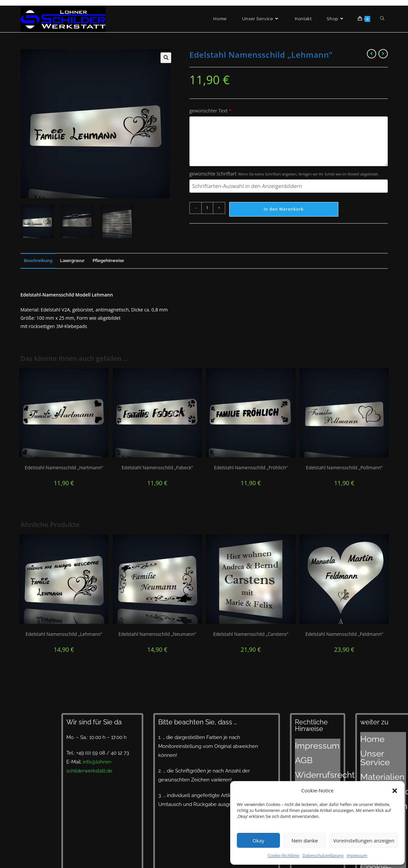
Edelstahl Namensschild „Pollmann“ (344, 467)
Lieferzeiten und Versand (379, 772)
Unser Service (376, 744)
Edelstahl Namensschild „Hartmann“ (64, 467)
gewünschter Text (210, 111)
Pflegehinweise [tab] (108, 261)
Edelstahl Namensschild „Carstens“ (251, 634)
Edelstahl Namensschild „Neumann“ (157, 634)
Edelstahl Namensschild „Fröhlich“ (251, 467)
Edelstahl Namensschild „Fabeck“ (157, 467)
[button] (395, 791)
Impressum (357, 856)
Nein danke (305, 840)
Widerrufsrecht (312, 759)
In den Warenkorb (284, 209)
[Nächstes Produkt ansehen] (383, 54)
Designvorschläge (381, 761)
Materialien (373, 753)
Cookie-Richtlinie (283, 856)
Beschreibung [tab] (38, 261)
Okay (258, 840)
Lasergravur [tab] (72, 261)
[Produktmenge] (207, 208)
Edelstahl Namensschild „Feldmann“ (344, 634)
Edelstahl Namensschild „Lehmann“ (64, 634)
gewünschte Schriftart (284, 174)
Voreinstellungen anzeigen (364, 840)
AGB (300, 751)
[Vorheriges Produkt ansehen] (372, 54)
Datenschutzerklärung (323, 856)
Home (367, 736)
